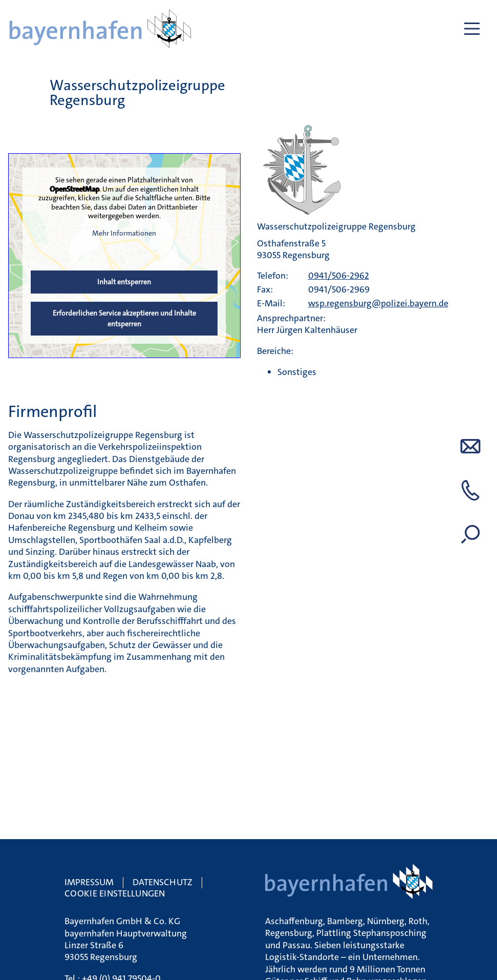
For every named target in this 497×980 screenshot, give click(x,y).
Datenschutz (163, 882)
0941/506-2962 (339, 276)
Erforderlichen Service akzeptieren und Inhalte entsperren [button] (124, 318)
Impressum (89, 882)
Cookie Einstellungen (115, 893)
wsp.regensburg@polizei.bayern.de (378, 303)
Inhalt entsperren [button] (124, 282)
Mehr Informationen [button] (124, 233)
